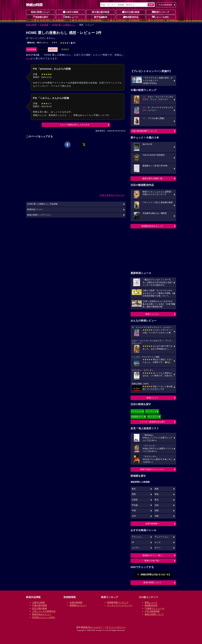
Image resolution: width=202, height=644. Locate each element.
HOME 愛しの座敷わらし (64, 25)
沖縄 (157, 516)
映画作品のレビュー (42, 614)
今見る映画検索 (165, 5)
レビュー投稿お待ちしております (75, 125)
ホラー (158, 548)
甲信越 (135, 505)
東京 (134, 489)
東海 (157, 494)
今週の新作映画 (101, 12)
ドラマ (54, 43)
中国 (134, 511)
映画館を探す (41, 17)
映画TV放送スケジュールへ (152, 469)
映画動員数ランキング (118, 602)
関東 (157, 489)
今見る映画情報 (152, 611)
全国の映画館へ (152, 524)
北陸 (157, 505)
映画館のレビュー (78, 605)
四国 (157, 511)
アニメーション (161, 537)
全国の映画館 (76, 602)
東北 (157, 500)
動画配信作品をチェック (152, 226)
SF (133, 542)
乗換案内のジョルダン (92, 627)
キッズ (158, 542)
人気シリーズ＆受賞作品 (44, 611)
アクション (137, 537)
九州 (134, 516)
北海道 (135, 500)
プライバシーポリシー (115, 627)
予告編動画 (101, 17)
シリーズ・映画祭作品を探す (152, 422)
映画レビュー (152, 398)
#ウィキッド (151, 411)
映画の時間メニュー (41, 12)
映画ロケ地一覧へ (152, 561)
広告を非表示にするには (112, 195)
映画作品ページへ (35, 209)
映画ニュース (71, 17)
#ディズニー (153, 417)
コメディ (136, 548)
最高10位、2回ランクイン (38, 43)
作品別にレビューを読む (44, 617)
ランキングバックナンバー (120, 605)
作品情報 (44, 25)
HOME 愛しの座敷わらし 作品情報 (42, 204)
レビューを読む (161, 17)
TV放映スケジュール (155, 608)
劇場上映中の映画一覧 (152, 178)
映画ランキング (161, 12)
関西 (134, 494)
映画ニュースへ (152, 314)
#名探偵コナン (138, 417)
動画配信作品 (131, 17)
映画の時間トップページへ (39, 215)
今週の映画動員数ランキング (144, 131)
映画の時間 (31, 25)
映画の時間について (152, 583)
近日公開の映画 (131, 12)
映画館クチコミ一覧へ (152, 555)
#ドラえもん (137, 411)
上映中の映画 (71, 12)
